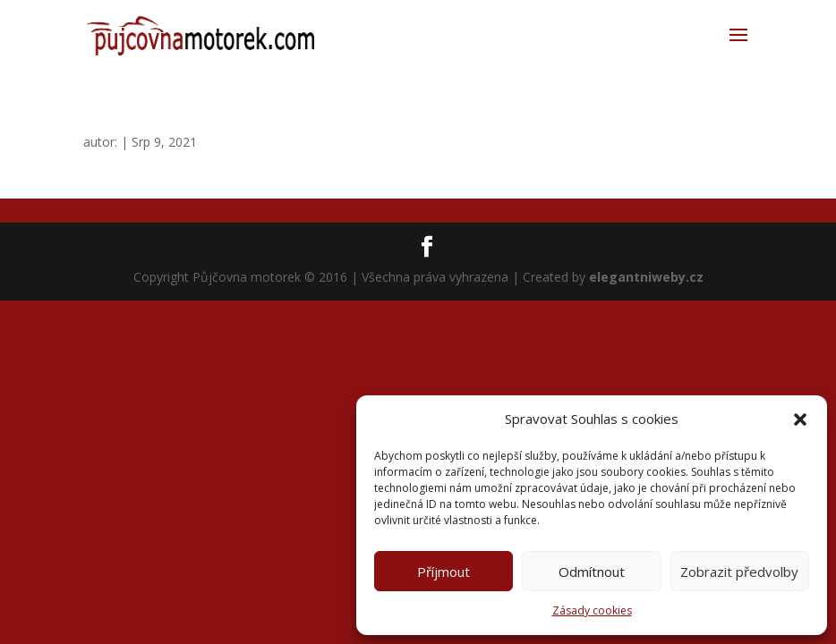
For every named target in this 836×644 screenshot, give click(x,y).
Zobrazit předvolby (739, 572)
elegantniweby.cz (646, 277)
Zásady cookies (592, 610)
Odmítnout (592, 572)
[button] (800, 419)
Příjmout (444, 572)
